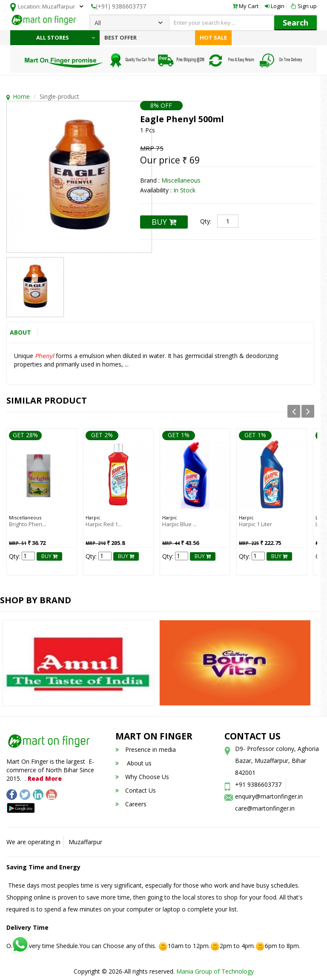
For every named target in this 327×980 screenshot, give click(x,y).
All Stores (66, 37)
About (20, 332)
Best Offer (120, 37)
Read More (45, 778)
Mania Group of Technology (215, 971)
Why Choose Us (142, 777)
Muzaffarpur (85, 842)
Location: (43, 7)
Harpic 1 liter (255, 524)
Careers (131, 804)
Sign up (304, 6)
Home (21, 96)
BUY (164, 222)
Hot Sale (213, 37)
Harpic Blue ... (179, 524)
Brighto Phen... (27, 524)
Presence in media (146, 749)
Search (295, 23)
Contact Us (136, 790)
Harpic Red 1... (104, 524)
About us (133, 763)
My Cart (245, 6)
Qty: (206, 221)
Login (275, 6)
